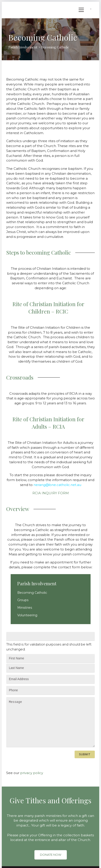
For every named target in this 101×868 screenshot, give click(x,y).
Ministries (25, 608)
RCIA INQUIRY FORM (51, 493)
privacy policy (32, 773)
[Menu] (81, 10)
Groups (23, 600)
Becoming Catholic (32, 593)
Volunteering (27, 615)
